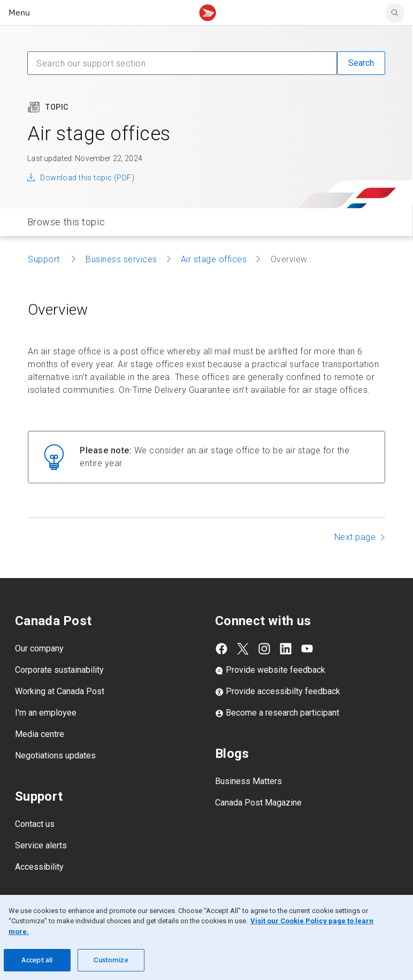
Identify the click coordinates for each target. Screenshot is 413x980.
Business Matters (248, 781)
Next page (355, 537)
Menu (19, 13)
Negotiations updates (55, 755)
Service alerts (41, 845)
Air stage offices (214, 259)
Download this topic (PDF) (87, 178)
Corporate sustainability (59, 670)
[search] (395, 13)
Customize (111, 960)
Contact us (35, 824)
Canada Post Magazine (258, 803)
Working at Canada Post (60, 691)
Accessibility (39, 867)
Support (45, 259)
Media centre (40, 734)
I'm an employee (46, 713)
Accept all (37, 960)
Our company (39, 648)
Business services (121, 259)
